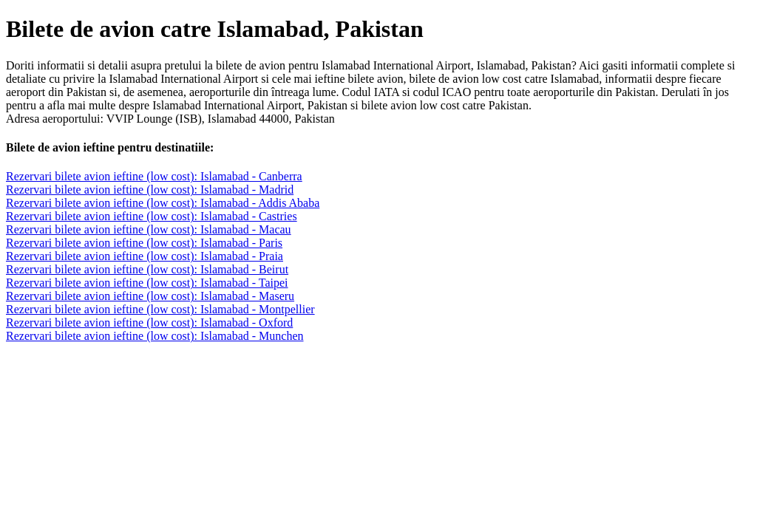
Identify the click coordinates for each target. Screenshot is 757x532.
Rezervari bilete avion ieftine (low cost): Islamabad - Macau (149, 229)
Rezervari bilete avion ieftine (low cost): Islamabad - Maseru (150, 296)
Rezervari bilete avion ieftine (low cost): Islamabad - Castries (152, 216)
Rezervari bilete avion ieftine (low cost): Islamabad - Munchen (155, 336)
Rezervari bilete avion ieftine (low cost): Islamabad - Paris (144, 243)
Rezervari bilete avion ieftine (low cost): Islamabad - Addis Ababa (163, 203)
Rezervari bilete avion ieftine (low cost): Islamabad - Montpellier (160, 309)
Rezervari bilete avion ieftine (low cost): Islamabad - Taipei (147, 283)
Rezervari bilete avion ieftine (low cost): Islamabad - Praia (145, 256)
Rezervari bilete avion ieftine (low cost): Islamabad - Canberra (154, 176)
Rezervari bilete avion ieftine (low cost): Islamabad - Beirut (147, 269)
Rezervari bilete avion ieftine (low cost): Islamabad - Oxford (149, 323)
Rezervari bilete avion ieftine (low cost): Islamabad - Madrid (150, 190)
